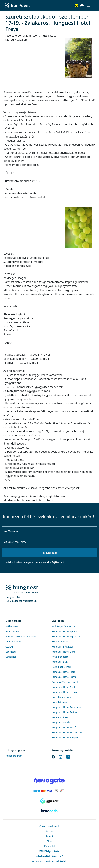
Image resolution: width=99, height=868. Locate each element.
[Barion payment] (49, 791)
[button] (89, 6)
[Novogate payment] (49, 781)
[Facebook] (53, 757)
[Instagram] (61, 757)
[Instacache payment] (49, 811)
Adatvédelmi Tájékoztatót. (52, 562)
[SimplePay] (49, 801)
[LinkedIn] (68, 757)
